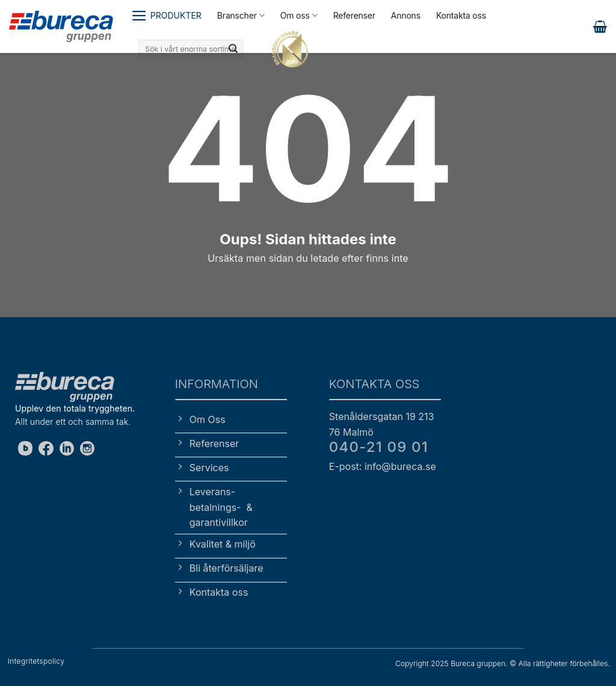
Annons (406, 15)
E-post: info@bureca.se (383, 466)
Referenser (354, 15)
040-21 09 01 (379, 447)
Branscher (241, 15)
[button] (166, 16)
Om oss (299, 15)
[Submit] (233, 49)
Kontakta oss (461, 15)
